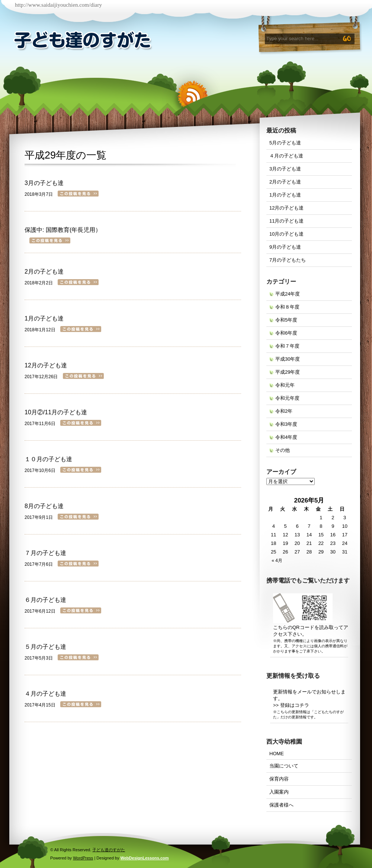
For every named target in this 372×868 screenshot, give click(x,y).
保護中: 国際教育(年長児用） (63, 230)
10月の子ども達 (286, 234)
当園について (284, 766)
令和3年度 (286, 424)
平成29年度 (50, 155)
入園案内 (279, 792)
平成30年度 (288, 359)
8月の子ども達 (44, 506)
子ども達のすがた (109, 850)
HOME (277, 754)
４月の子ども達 (45, 694)
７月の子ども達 (45, 553)
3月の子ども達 (44, 183)
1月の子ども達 (44, 318)
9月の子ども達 (285, 247)
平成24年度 (288, 294)
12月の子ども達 (46, 365)
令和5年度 (286, 320)
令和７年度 (287, 346)
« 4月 (277, 561)
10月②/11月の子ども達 (56, 412)
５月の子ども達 (45, 647)
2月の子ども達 (44, 272)
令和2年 (284, 411)
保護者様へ (281, 805)
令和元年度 (287, 398)
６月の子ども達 (45, 600)
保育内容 (279, 779)
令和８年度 (287, 307)
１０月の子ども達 (48, 459)
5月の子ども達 (285, 143)
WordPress (83, 858)
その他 (283, 450)
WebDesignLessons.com (145, 858)
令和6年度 (286, 333)
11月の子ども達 (286, 221)
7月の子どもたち (288, 260)
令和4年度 (286, 437)
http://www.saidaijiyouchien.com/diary (58, 5)
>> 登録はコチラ (291, 705)
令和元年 (285, 385)
